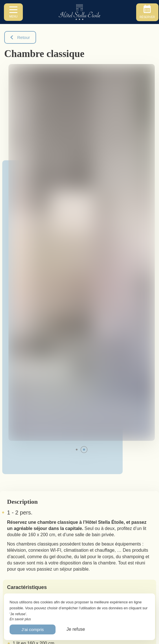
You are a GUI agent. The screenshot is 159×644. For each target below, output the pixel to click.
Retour (20, 37)
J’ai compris (33, 629)
